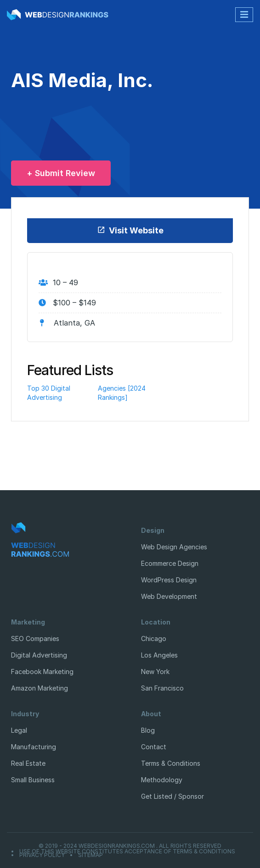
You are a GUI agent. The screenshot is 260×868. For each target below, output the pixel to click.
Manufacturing (34, 747)
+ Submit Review (61, 173)
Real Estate (28, 763)
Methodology (162, 780)
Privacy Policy (42, 855)
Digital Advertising (39, 655)
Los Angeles (159, 655)
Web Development (169, 596)
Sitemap (90, 855)
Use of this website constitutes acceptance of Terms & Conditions (127, 851)
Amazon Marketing (40, 688)
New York (155, 672)
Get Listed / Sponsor (172, 796)
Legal (19, 730)
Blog (148, 730)
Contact (154, 747)
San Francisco (162, 688)
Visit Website (130, 230)
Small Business (33, 780)
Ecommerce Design (170, 563)
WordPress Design (169, 580)
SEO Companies (35, 639)
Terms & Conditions (171, 763)
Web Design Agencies (174, 547)
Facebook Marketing (42, 672)
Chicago (154, 639)
